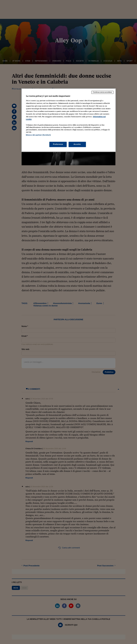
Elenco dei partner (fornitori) (38, 135)
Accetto (77, 144)
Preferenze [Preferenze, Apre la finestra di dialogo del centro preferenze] (58, 144)
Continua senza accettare (102, 92)
